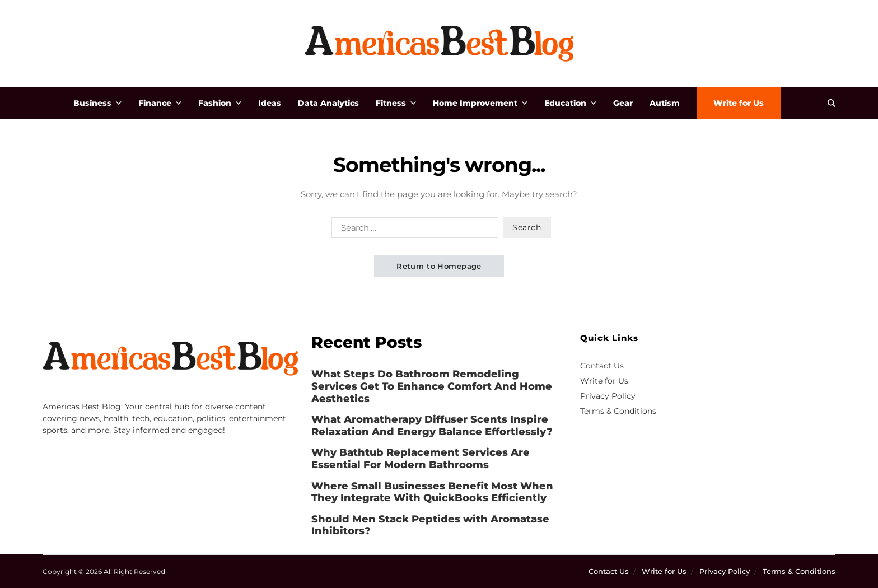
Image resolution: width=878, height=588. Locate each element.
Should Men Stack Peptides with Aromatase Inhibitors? (430, 526)
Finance (160, 103)
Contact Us (602, 366)
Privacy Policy (608, 396)
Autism (665, 103)
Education (570, 103)
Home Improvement (480, 103)
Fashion (220, 103)
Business (97, 103)
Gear (623, 103)
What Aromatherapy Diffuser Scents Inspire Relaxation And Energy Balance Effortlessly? (432, 426)
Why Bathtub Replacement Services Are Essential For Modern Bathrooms (421, 459)
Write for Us (739, 103)
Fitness (396, 103)
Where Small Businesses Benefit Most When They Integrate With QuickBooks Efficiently (432, 493)
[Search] (832, 103)
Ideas (270, 103)
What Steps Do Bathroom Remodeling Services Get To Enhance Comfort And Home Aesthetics (432, 386)
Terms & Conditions (618, 411)
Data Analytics (328, 103)
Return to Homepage (439, 266)
